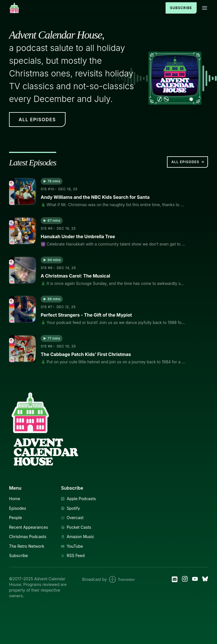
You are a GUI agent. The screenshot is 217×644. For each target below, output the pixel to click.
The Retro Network (27, 546)
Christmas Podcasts (28, 537)
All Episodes (188, 162)
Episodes (18, 508)
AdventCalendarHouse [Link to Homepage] (46, 452)
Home (15, 499)
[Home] (84, 8)
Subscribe (181, 8)
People (16, 518)
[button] (52, 181)
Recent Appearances (29, 527)
